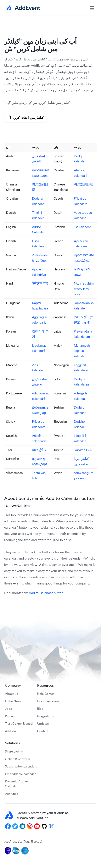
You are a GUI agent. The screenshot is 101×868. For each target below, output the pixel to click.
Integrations (45, 716)
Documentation (48, 701)
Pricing (10, 716)
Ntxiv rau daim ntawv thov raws (84, 289)
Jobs (8, 709)
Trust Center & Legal (19, 724)
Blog (40, 709)
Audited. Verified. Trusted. (23, 841)
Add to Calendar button (46, 593)
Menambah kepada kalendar (82, 351)
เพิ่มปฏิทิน (39, 450)
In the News (13, 701)
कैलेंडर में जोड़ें (40, 283)
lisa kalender (82, 227)
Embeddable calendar (20, 774)
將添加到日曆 (83, 184)
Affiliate (10, 731)
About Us (12, 694)
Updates (43, 724)
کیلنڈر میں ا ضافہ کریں (25, 118)
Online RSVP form (18, 759)
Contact (43, 731)
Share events (14, 751)
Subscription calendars (21, 766)
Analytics (12, 794)
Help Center (46, 694)
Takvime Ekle (83, 450)
